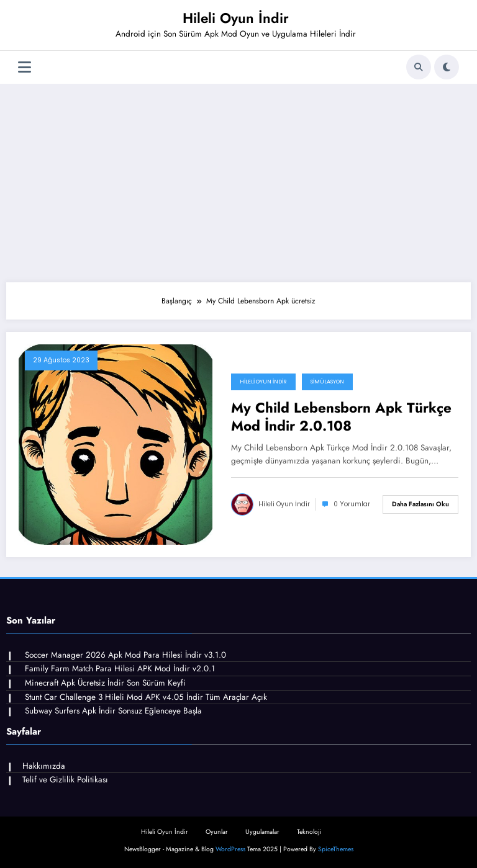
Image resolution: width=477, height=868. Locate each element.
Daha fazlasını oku (420, 504)
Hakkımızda (44, 766)
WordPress (230, 849)
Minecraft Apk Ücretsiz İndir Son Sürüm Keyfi (105, 683)
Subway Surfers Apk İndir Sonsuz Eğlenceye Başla (113, 711)
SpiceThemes (336, 849)
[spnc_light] (447, 67)
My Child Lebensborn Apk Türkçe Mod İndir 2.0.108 (341, 417)
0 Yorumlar (352, 504)
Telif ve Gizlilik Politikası (65, 780)
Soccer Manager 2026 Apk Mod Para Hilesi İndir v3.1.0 (125, 655)
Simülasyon (327, 382)
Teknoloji (309, 832)
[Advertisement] (238, 183)
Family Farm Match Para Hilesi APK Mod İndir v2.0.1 (120, 669)
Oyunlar (217, 832)
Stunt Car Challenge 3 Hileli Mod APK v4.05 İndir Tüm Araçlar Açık (146, 697)
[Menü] (25, 67)
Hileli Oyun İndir (236, 18)
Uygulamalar (262, 832)
